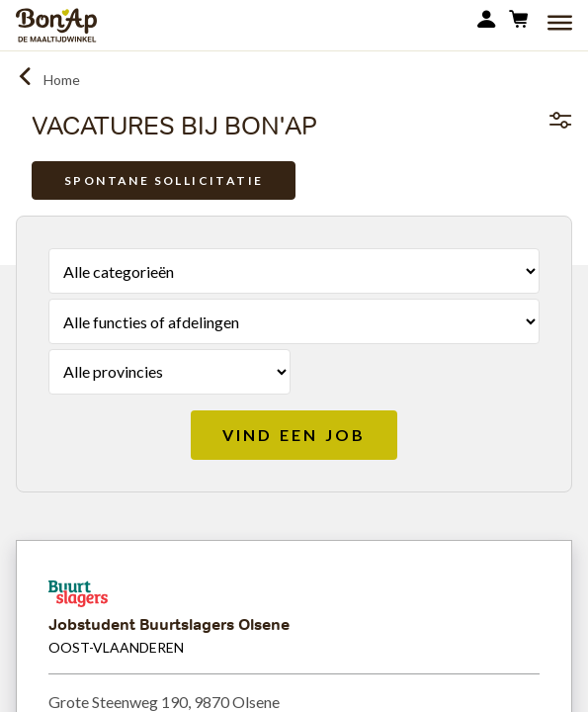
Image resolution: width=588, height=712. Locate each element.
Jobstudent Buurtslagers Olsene (169, 624)
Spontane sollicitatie (164, 180)
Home (62, 80)
